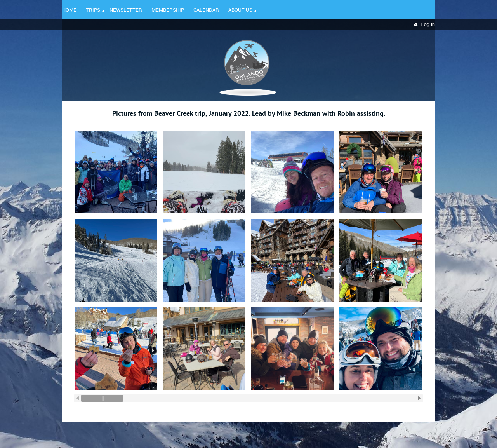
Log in (428, 24)
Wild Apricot (368, 433)
